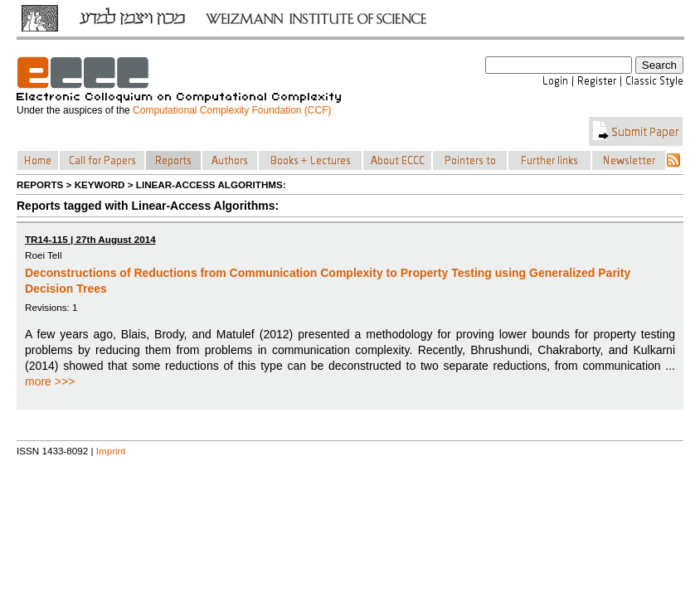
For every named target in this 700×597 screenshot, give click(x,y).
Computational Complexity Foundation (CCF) (232, 110)
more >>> (50, 381)
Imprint (111, 451)
